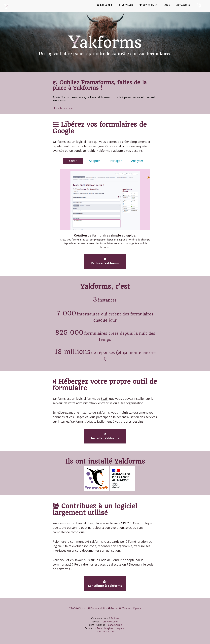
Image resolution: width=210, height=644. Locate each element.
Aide (167, 5)
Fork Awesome (110, 622)
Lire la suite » (63, 108)
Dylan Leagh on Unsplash (111, 628)
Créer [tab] (73, 161)
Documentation (98, 608)
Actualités (183, 5)
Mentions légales (130, 608)
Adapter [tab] (94, 161)
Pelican (115, 618)
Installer (126, 5)
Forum (114, 608)
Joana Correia (115, 625)
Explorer (105, 5)
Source (82, 608)
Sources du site (105, 631)
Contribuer (148, 5)
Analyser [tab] (137, 161)
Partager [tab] (116, 161)
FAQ (73, 608)
